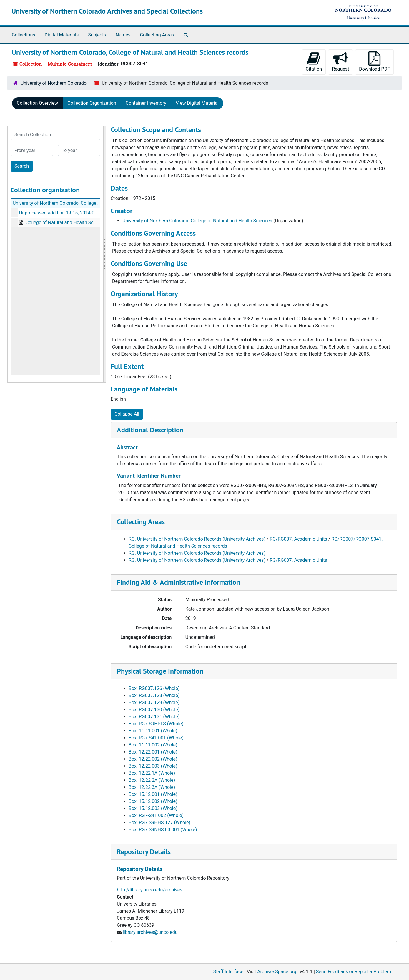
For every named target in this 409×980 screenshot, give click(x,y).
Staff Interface (228, 972)
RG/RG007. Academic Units (299, 539)
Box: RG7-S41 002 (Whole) (156, 815)
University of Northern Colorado (54, 83)
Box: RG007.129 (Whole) (154, 702)
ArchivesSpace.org (277, 972)
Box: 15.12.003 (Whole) (153, 808)
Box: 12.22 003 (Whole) (153, 766)
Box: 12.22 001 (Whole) (153, 752)
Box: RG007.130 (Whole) (154, 710)
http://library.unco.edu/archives (149, 890)
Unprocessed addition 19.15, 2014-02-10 (61, 213)
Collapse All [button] (127, 414)
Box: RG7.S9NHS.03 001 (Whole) (163, 830)
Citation (314, 62)
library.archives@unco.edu (150, 932)
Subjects (97, 35)
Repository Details (144, 852)
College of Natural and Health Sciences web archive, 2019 (86, 222)
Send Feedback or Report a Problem (354, 972)
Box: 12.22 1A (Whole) (152, 773)
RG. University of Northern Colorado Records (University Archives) (197, 539)
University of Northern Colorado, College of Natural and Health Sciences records (96, 203)
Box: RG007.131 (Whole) (154, 717)
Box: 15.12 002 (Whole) (153, 801)
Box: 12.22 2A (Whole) (152, 780)
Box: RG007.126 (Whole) (154, 688)
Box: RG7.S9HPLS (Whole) (156, 724)
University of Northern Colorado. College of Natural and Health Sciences (197, 221)
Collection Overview (37, 103)
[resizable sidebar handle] (104, 254)
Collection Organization (92, 103)
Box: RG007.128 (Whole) (154, 695)
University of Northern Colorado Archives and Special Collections (107, 11)
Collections (24, 35)
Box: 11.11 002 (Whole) (153, 745)
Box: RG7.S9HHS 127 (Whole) (159, 822)
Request (340, 62)
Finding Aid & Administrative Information (178, 582)
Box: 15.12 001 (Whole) (153, 794)
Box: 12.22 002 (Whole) (153, 759)
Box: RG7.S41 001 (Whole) (156, 738)
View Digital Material (197, 103)
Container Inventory (146, 103)
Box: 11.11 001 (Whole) (153, 731)
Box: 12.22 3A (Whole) (152, 787)
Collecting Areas (157, 35)
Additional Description (150, 430)
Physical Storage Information (160, 671)
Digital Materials (62, 35)
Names (123, 35)
